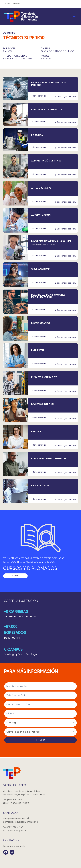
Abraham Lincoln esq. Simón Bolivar (40, 793)
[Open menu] (74, 16)
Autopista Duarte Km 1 (40, 821)
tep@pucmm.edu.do (14, 846)
